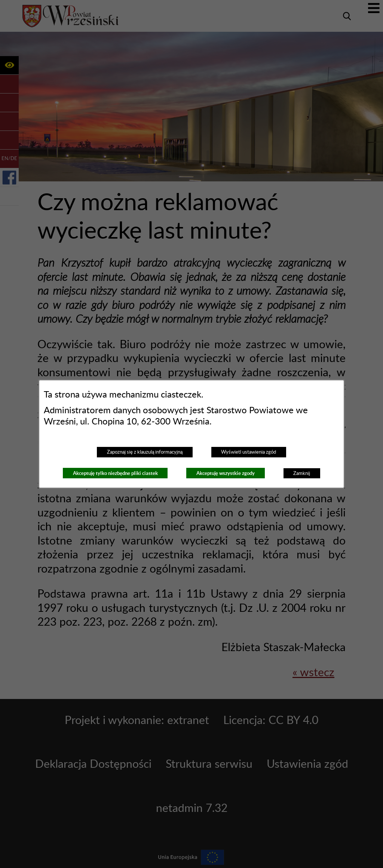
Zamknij (302, 473)
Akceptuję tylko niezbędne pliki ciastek (115, 473)
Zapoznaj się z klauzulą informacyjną (145, 452)
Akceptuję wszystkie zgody (226, 473)
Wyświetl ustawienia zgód (249, 452)
